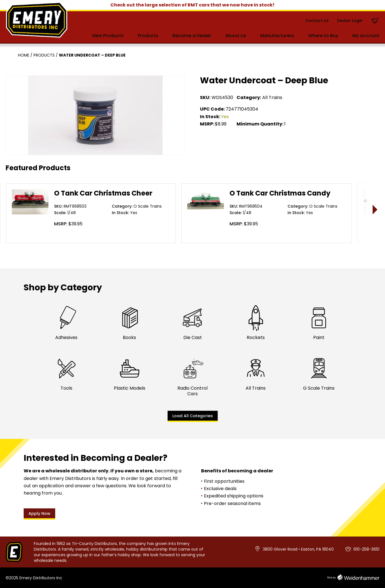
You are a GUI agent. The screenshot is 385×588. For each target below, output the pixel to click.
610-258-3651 (366, 549)
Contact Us (317, 21)
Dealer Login (350, 21)
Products (148, 36)
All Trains (272, 97)
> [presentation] (375, 209)
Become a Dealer (192, 36)
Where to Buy (323, 36)
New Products (108, 36)
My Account (366, 36)
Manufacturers (277, 36)
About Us (236, 36)
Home (24, 55)
